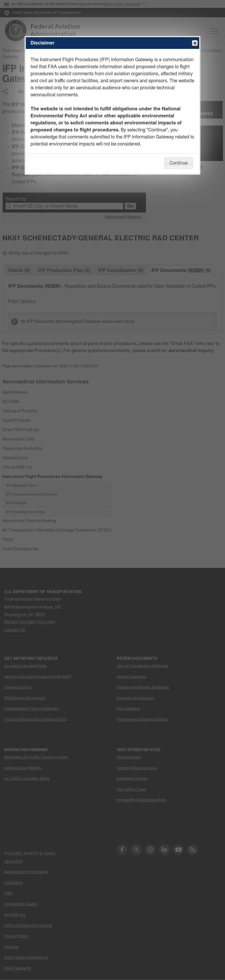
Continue (178, 163)
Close (195, 43)
